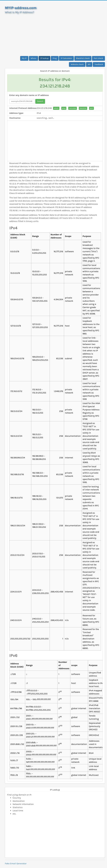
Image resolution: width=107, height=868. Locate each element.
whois (56, 108)
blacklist (83, 108)
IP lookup (45, 58)
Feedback (99, 64)
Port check (98, 58)
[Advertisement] (55, 34)
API (89, 64)
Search (40, 101)
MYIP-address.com (21, 8)
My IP (24, 58)
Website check (77, 64)
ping (64, 108)
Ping (55, 58)
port (91, 108)
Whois (33, 58)
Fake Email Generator (16, 863)
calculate (73, 108)
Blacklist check (83, 58)
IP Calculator (66, 58)
